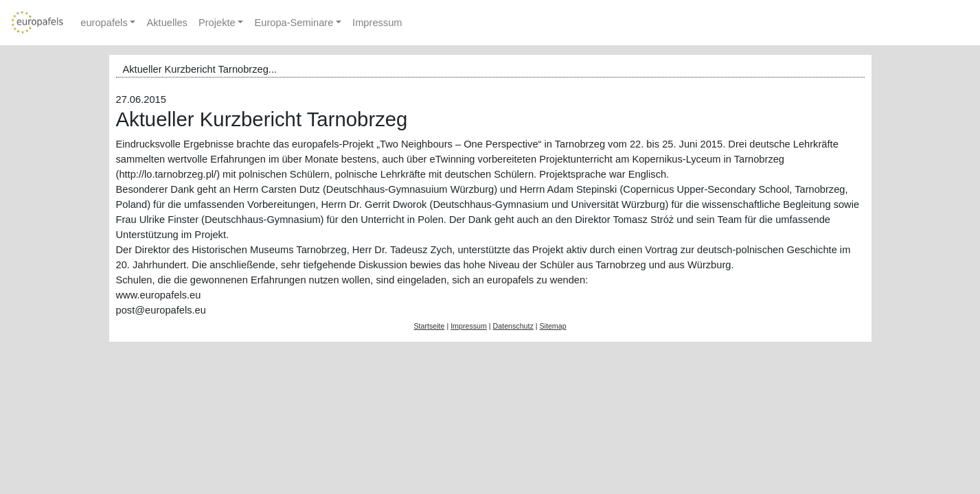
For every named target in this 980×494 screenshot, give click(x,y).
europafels (104, 23)
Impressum (377, 23)
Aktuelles (167, 23)
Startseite (429, 326)
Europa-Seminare (294, 23)
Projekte (217, 23)
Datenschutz (513, 326)
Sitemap (552, 326)
